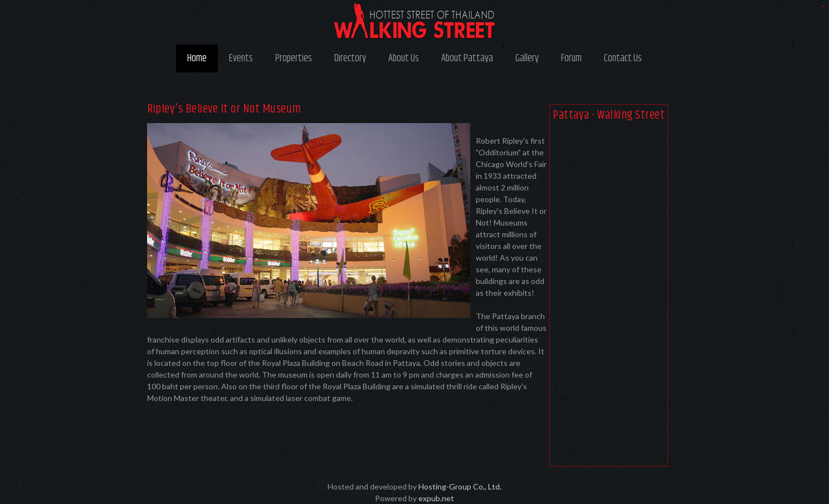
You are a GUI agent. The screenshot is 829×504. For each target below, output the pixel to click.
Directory (350, 58)
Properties (294, 58)
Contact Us (623, 58)
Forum (571, 58)
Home (197, 58)
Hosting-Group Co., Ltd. (460, 486)
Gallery (527, 58)
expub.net (436, 498)
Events (241, 58)
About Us (404, 58)
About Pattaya (467, 58)
